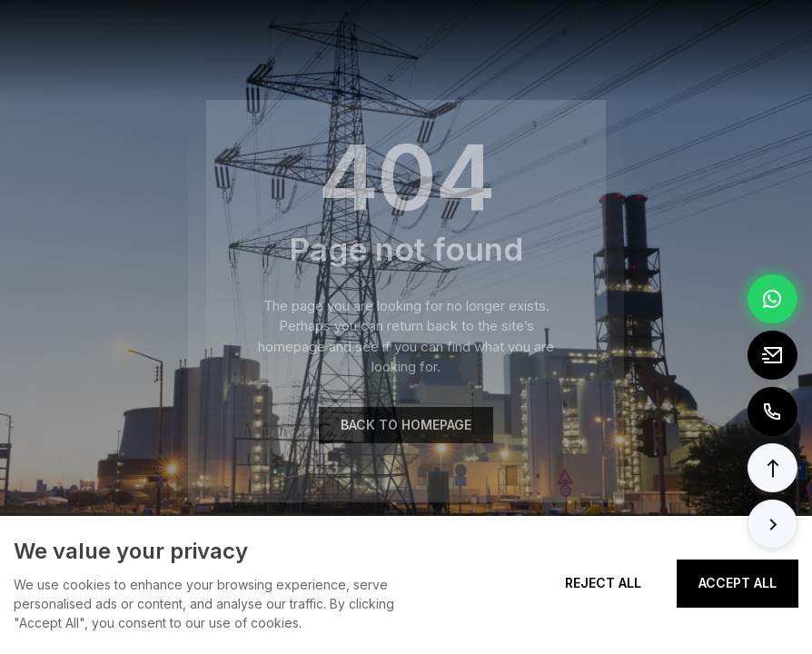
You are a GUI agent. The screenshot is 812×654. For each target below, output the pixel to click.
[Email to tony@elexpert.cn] (772, 355)
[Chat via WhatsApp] (772, 299)
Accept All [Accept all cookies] (738, 583)
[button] (772, 468)
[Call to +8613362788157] (772, 411)
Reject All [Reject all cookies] (603, 583)
